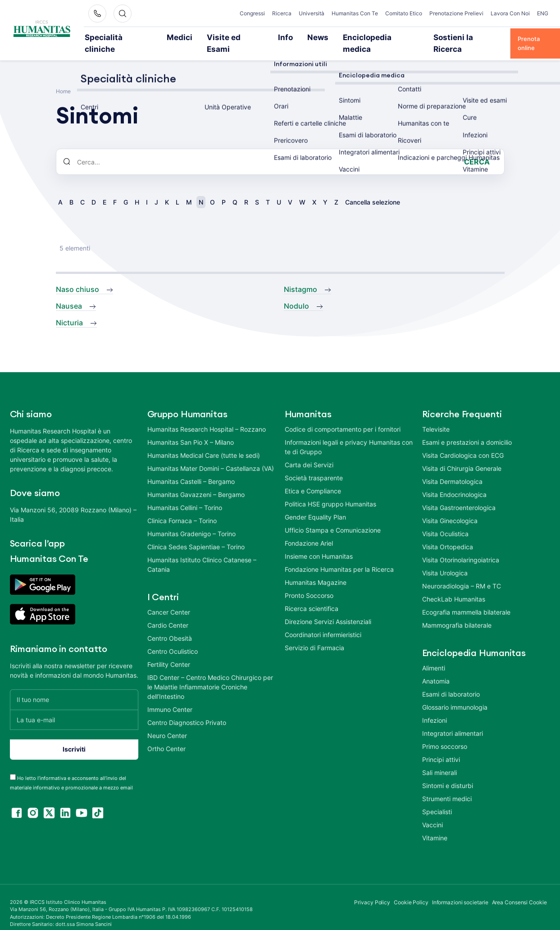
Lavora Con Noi (510, 13)
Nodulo (296, 293)
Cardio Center (168, 613)
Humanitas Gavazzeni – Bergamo (196, 482)
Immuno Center (170, 697)
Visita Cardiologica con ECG (463, 443)
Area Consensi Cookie (519, 890)
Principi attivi (441, 747)
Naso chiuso (77, 277)
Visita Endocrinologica (454, 482)
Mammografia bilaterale (457, 613)
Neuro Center (167, 723)
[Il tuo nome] (74, 687)
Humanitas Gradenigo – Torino (191, 521)
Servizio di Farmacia (314, 635)
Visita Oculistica (445, 521)
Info (245, 37)
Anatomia (436, 668)
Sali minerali (439, 760)
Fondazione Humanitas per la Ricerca (339, 557)
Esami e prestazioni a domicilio (467, 430)
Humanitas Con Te (355, 13)
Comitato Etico (404, 13)
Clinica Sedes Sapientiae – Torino (196, 534)
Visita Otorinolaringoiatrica (461, 547)
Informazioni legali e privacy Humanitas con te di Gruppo (349, 434)
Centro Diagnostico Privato (187, 710)
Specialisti (437, 799)
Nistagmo (300, 277)
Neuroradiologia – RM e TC (462, 573)
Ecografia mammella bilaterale (466, 599)
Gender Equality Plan (315, 504)
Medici (159, 37)
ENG (543, 13)
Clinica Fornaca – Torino (182, 508)
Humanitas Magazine (316, 570)
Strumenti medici (447, 786)
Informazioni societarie (460, 890)
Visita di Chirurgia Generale (462, 456)
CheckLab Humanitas (454, 586)
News (273, 37)
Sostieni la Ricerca (391, 37)
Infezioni (435, 708)
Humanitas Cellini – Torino (185, 495)
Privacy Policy (372, 890)
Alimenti (434, 655)
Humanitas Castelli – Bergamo (191, 469)
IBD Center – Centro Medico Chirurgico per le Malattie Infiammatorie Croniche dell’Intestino (210, 674)
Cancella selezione (373, 190)
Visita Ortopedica (448, 534)
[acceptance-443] (13, 764)
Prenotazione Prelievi (456, 13)
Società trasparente (314, 465)
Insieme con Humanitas (319, 544)
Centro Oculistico (173, 639)
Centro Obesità (170, 626)
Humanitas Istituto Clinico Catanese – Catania (202, 552)
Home (63, 79)
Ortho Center (166, 736)
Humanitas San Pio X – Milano (191, 430)
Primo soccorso (445, 734)
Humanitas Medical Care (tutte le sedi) (204, 443)
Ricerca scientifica (312, 596)
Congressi (252, 13)
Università (312, 13)
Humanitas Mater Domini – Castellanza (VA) (211, 456)
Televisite (436, 417)
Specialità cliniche (111, 37)
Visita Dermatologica (452, 469)
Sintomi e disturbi (448, 773)
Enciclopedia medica (324, 37)
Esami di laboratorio (451, 682)
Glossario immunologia (455, 695)
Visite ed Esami (204, 37)
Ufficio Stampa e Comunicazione (333, 517)
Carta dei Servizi (309, 452)
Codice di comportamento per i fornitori (343, 417)
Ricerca (282, 13)
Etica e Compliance (313, 478)
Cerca (477, 150)
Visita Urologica (445, 560)
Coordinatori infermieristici (323, 622)
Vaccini (433, 812)
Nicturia (69, 310)
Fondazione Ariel (309, 531)
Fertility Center (169, 652)
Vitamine (435, 825)
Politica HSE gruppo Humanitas (330, 491)
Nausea (69, 293)
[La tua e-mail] (74, 707)
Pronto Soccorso (309, 583)
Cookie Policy (411, 890)
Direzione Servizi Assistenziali (328, 609)
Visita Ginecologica (450, 508)
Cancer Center (169, 599)
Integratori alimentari (453, 721)
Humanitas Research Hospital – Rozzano (207, 417)
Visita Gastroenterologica (459, 495)
